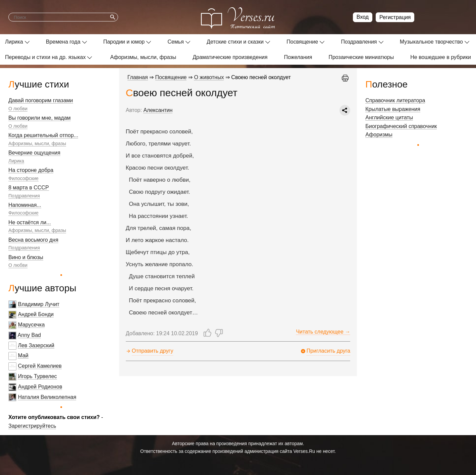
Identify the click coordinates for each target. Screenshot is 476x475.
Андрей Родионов (40, 387)
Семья (175, 42)
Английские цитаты (389, 117)
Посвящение (302, 42)
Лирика (14, 42)
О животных (209, 77)
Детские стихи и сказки (235, 42)
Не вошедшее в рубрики (441, 57)
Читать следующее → (323, 332)
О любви (18, 109)
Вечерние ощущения (34, 153)
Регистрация (395, 17)
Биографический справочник (401, 126)
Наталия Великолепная (47, 397)
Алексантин (158, 110)
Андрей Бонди (36, 314)
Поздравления (359, 42)
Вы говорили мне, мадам (40, 118)
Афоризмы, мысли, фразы (143, 57)
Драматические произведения (230, 57)
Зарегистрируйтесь (32, 426)
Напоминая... (25, 205)
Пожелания (298, 57)
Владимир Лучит (39, 304)
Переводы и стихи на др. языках (45, 57)
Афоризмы (379, 135)
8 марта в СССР (29, 188)
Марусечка (31, 325)
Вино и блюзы (26, 257)
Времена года (63, 42)
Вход (363, 17)
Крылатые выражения (393, 109)
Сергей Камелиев (40, 366)
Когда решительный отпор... (43, 135)
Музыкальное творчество (431, 42)
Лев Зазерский (36, 345)
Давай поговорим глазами (41, 100)
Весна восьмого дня (33, 240)
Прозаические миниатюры (361, 57)
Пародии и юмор (124, 42)
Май (23, 355)
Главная (138, 77)
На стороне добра (31, 170)
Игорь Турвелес (37, 376)
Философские (23, 178)
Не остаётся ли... (30, 222)
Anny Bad (29, 335)
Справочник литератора (395, 100)
